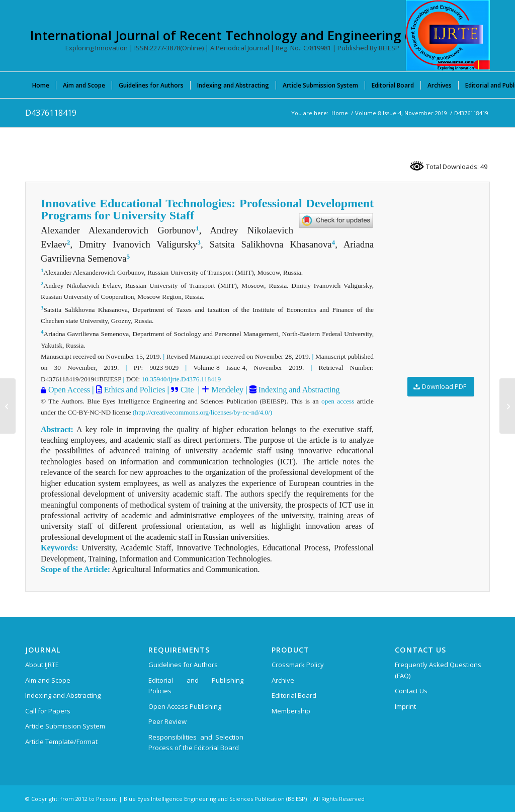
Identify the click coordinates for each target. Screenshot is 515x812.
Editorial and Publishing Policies (196, 685)
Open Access (69, 390)
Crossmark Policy (298, 665)
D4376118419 (51, 113)
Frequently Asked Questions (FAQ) (438, 670)
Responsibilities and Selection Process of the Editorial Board (196, 742)
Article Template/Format (61, 742)
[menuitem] (41, 85)
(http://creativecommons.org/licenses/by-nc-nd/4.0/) (202, 412)
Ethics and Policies (134, 390)
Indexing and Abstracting (298, 390)
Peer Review (167, 721)
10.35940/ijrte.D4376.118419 (182, 379)
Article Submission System (65, 726)
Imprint (405, 706)
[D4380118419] (507, 406)
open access (338, 401)
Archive (283, 680)
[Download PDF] (441, 387)
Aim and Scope (48, 680)
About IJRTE (42, 665)
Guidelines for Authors (183, 665)
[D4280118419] (8, 406)
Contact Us (411, 691)
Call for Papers (48, 711)
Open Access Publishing (185, 706)
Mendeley (226, 390)
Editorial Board (294, 695)
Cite (187, 390)
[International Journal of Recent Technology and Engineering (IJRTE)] (448, 35)
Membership (291, 711)
